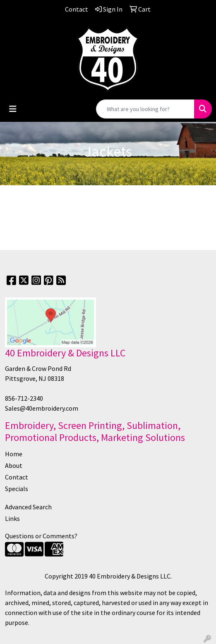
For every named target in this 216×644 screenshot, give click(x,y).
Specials (17, 489)
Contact (17, 477)
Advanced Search (28, 507)
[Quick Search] (145, 109)
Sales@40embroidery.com (42, 408)
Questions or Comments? (41, 536)
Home (14, 454)
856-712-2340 (24, 398)
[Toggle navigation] (13, 109)
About (14, 465)
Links (12, 518)
